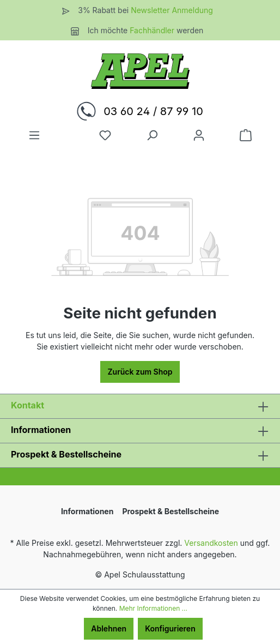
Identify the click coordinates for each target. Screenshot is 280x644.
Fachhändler (153, 30)
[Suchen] (152, 135)
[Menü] (34, 135)
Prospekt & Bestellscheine (66, 454)
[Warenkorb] (246, 135)
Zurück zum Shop (140, 372)
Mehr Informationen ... (153, 608)
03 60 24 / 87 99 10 (153, 111)
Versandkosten (211, 543)
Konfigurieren (170, 628)
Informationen (41, 430)
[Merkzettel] (105, 135)
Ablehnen (109, 628)
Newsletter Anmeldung (172, 10)
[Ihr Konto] (199, 135)
